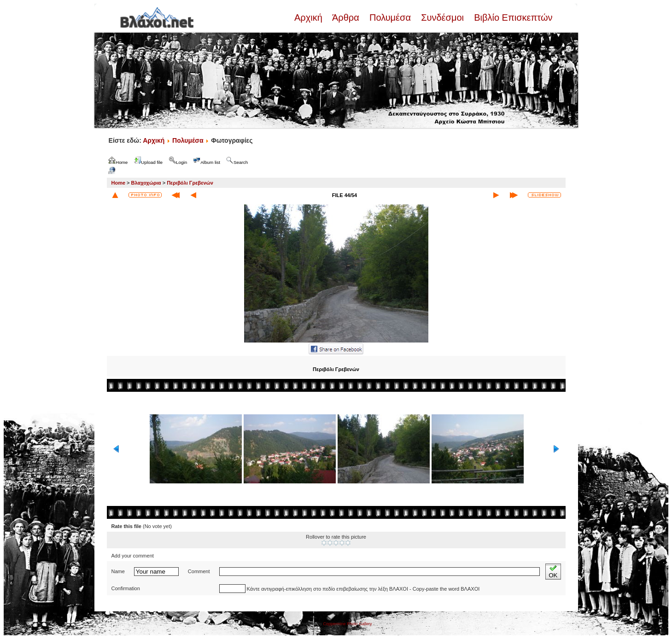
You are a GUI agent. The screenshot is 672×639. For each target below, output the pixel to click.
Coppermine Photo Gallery (347, 624)
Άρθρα (346, 17)
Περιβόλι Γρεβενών (190, 183)
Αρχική (310, 17)
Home (119, 183)
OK (553, 572)
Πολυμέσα (390, 17)
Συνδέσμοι (443, 17)
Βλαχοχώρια (146, 183)
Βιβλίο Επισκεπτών (512, 17)
